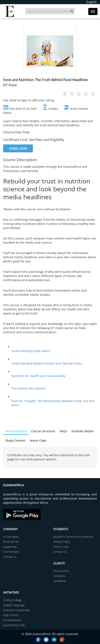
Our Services (61, 571)
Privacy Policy (62, 542)
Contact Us (10, 557)
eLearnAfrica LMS (14, 625)
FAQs (63, 431)
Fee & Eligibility (16, 431)
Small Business (12, 620)
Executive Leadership (16, 610)
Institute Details (83, 431)
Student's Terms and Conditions (73, 537)
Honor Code (38, 440)
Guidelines (60, 581)
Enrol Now (18, 148)
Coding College (12, 600)
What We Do (11, 542)
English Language (14, 605)
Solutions (59, 576)
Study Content (15, 440)
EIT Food (10, 85)
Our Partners (11, 552)
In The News (11, 537)
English (92, 2)
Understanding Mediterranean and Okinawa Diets (47, 363)
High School (11, 615)
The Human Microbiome (29, 388)
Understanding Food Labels (31, 351)
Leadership (10, 547)
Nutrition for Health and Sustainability (38, 376)
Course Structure (43, 431)
